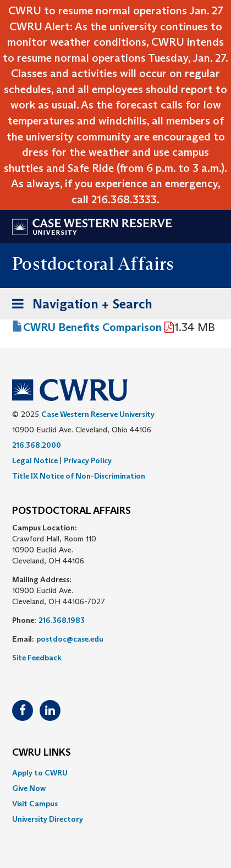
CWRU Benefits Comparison (92, 327)
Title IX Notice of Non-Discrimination (79, 476)
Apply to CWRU (40, 773)
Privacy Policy (88, 460)
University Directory (48, 819)
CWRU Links (42, 753)
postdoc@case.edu (70, 639)
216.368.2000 (37, 445)
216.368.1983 (62, 620)
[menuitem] (116, 773)
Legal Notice (35, 460)
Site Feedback (37, 658)
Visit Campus (35, 804)
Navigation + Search (79, 306)
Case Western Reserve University (98, 414)
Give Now (29, 788)
